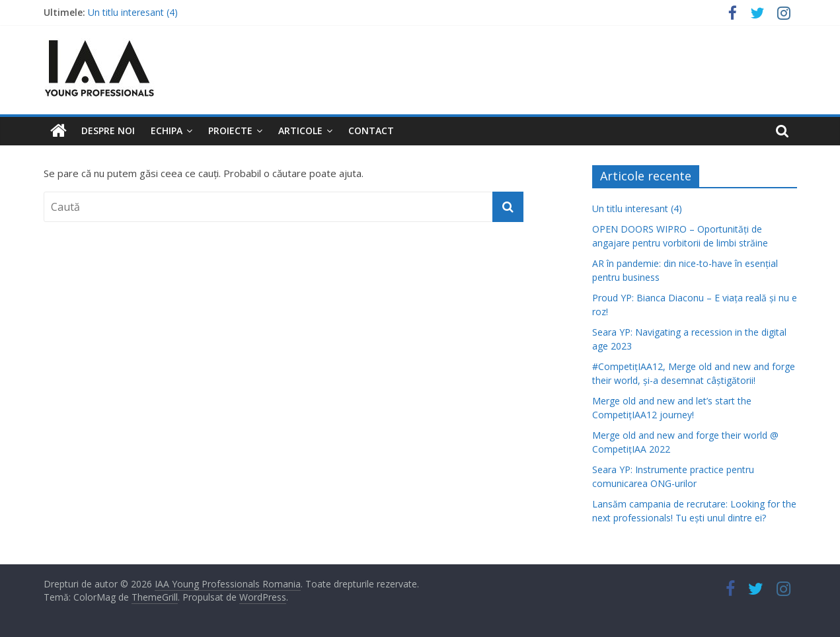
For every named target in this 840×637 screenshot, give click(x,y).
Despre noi (108, 131)
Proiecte (230, 131)
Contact (371, 131)
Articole (300, 131)
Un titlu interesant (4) (133, 12)
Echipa (167, 131)
